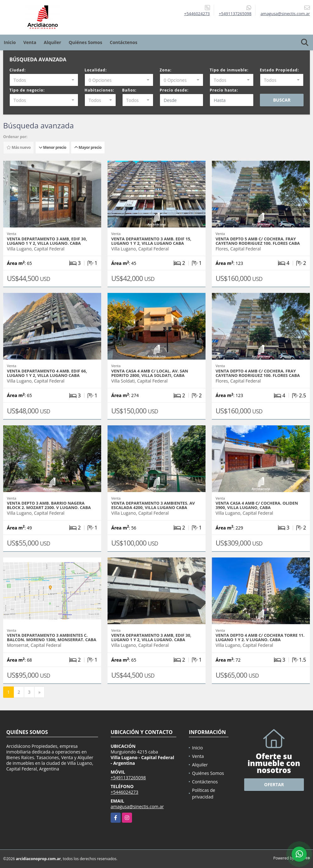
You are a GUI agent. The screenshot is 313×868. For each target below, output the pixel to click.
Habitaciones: (99, 90)
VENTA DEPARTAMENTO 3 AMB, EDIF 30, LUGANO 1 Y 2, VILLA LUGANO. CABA (47, 241)
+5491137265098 (235, 14)
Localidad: (96, 70)
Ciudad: (18, 70)
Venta (30, 42)
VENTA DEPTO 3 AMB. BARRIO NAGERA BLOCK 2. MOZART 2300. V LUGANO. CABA (49, 505)
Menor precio (52, 147)
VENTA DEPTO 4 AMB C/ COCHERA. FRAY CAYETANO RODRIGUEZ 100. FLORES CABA (258, 373)
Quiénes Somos (86, 42)
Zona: (166, 70)
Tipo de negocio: (27, 90)
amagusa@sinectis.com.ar (137, 806)
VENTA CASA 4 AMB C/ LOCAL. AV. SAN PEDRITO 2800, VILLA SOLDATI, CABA (150, 373)
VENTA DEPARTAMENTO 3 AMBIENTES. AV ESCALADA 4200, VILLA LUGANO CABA (153, 505)
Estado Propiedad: (280, 70)
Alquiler (52, 42)
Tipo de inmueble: (229, 70)
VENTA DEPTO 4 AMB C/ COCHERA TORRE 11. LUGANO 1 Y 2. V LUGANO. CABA (260, 637)
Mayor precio (88, 147)
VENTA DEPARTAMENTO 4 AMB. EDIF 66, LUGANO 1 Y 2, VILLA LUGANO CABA (47, 373)
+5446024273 (197, 14)
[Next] (39, 692)
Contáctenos (124, 42)
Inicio (10, 42)
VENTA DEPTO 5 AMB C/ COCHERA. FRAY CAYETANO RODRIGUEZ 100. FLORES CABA (258, 241)
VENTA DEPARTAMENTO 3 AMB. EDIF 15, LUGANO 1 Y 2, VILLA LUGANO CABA (151, 241)
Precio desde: (174, 90)
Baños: (129, 90)
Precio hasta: (224, 90)
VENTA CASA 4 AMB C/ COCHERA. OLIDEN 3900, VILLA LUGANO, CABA (257, 505)
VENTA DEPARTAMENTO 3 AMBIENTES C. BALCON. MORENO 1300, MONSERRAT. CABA (52, 637)
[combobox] (44, 80)
